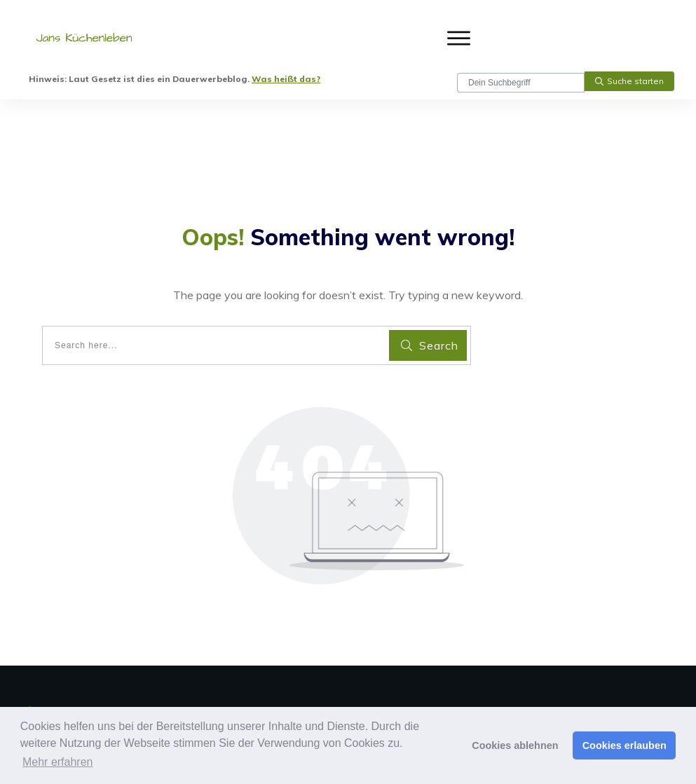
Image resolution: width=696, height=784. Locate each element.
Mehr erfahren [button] (58, 762)
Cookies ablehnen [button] (515, 745)
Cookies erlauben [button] (625, 745)
